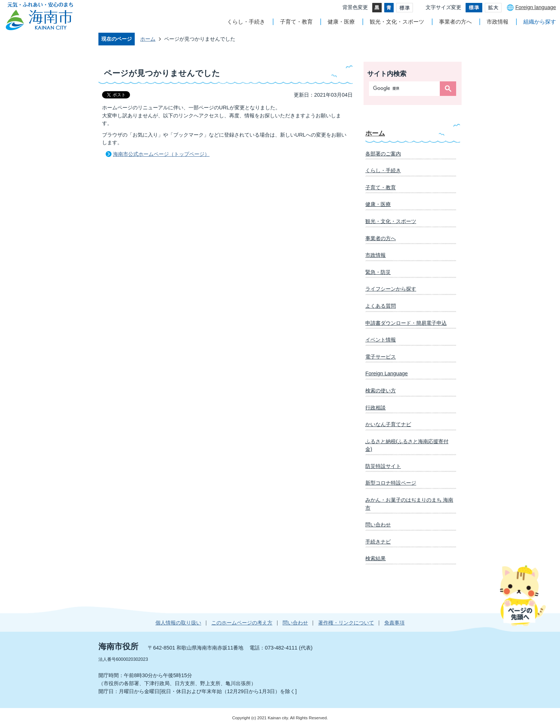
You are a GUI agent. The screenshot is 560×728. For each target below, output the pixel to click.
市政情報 (498, 22)
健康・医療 (341, 22)
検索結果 (376, 558)
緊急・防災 (378, 272)
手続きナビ (378, 542)
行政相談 (376, 408)
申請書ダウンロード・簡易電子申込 (406, 323)
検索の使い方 (381, 391)
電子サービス (381, 357)
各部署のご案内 (383, 154)
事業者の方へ (455, 22)
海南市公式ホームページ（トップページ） (161, 154)
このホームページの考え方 (242, 623)
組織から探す (540, 22)
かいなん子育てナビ (388, 424)
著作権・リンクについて (346, 623)
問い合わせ (378, 525)
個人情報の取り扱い (178, 623)
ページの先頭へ (523, 595)
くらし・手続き (246, 22)
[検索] (406, 89)
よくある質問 (381, 306)
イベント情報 (381, 340)
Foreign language (536, 7)
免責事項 (394, 623)
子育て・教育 (296, 22)
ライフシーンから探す (391, 289)
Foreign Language (387, 373)
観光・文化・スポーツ (397, 22)
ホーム (148, 39)
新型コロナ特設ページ (391, 483)
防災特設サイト (383, 466)
